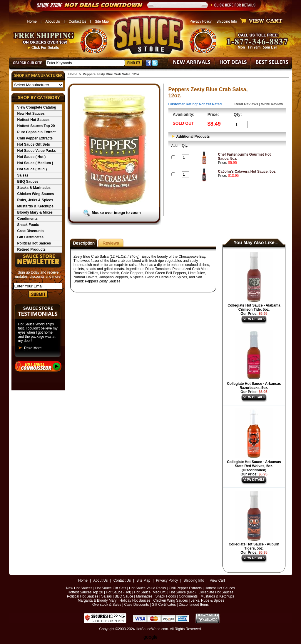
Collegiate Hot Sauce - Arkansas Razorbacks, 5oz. (254, 386)
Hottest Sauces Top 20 (36, 126)
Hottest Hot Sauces (34, 120)
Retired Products (32, 249)
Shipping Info (194, 580)
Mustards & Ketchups (35, 206)
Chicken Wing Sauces (36, 194)
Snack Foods (28, 225)
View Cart (218, 580)
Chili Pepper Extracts (35, 138)
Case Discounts (31, 231)
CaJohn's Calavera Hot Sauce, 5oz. (247, 172)
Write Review (272, 104)
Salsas (23, 175)
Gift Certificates (30, 237)
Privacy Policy (167, 580)
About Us (100, 580)
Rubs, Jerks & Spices (35, 200)
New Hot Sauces (31, 114)
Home (73, 74)
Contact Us (122, 580)
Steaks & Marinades (34, 188)
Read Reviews (246, 104)
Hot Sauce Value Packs (37, 151)
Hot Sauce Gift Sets (34, 144)
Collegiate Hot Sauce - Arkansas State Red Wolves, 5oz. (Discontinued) (254, 466)
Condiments (27, 219)
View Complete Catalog (37, 107)
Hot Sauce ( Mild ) (32, 169)
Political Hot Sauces (34, 243)
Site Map (143, 580)
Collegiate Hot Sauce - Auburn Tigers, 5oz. (254, 546)
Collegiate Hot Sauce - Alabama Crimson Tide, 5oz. (254, 307)
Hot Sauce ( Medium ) (35, 163)
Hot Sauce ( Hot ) (32, 157)
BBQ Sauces (28, 182)
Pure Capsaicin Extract (37, 132)
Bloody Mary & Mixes (35, 212)
